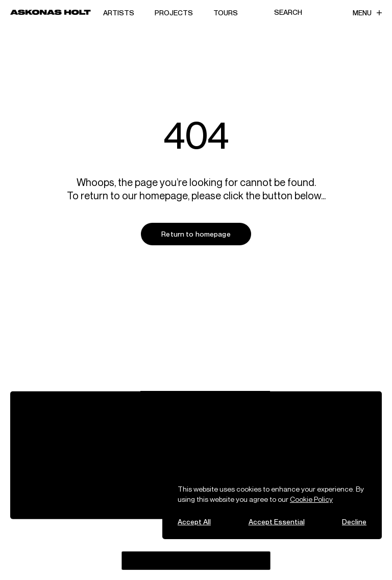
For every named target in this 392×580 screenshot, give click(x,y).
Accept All (194, 521)
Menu (367, 13)
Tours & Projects (53, 426)
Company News (125, 414)
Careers (261, 414)
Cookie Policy (311, 499)
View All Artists (50, 414)
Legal (182, 438)
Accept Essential (277, 521)
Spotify (81, 552)
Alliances (188, 414)
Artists (119, 13)
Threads (126, 541)
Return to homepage (196, 234)
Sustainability (196, 426)
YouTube (195, 541)
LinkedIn (115, 552)
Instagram (87, 541)
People (111, 426)
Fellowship (117, 438)
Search (288, 12)
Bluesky (161, 541)
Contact (262, 426)
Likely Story (270, 551)
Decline (354, 521)
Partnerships (47, 438)
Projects (174, 13)
